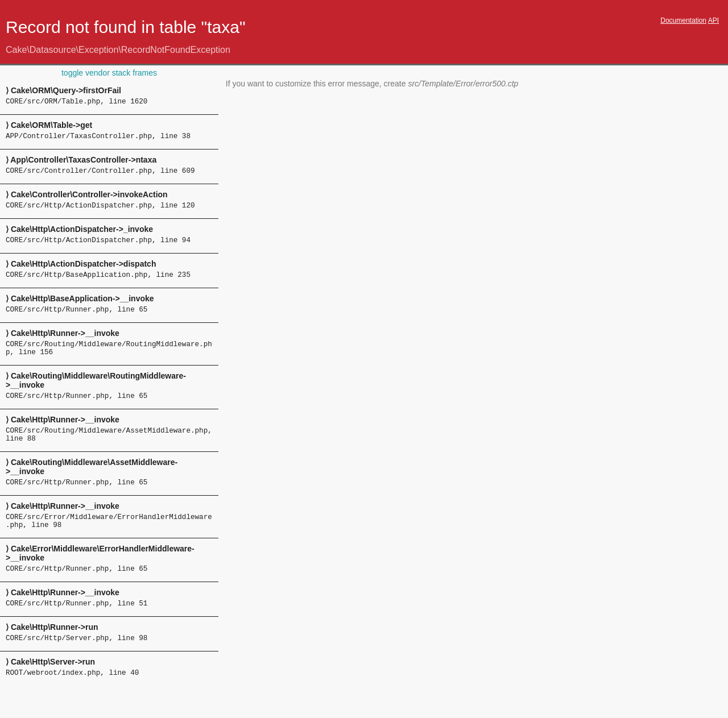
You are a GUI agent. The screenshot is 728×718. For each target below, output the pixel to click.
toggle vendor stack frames (109, 73)
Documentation (683, 20)
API (713, 20)
